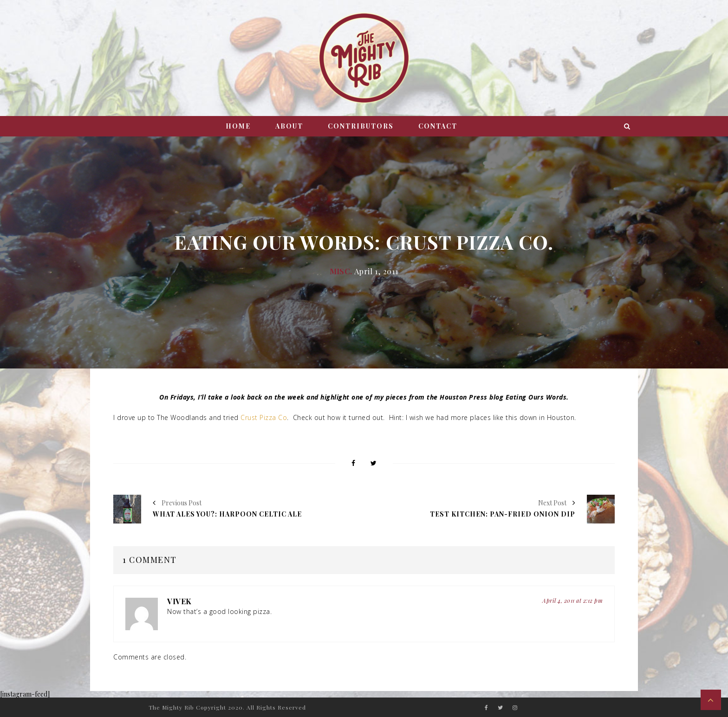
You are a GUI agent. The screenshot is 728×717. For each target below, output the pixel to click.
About (289, 126)
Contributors (361, 126)
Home (238, 126)
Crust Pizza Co (264, 417)
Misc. (341, 271)
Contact (438, 126)
